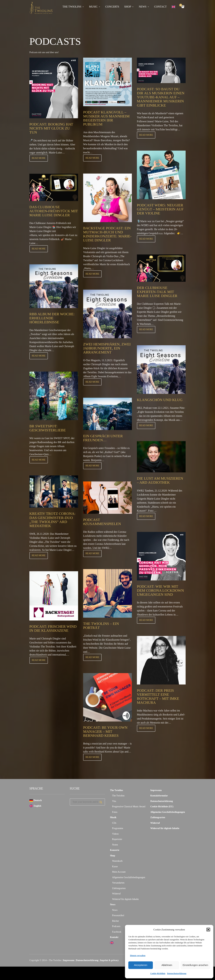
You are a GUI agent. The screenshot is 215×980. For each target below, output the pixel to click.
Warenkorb (117, 861)
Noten (115, 845)
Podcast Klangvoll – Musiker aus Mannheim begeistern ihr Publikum (106, 118)
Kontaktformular (159, 796)
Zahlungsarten (119, 888)
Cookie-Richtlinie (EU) (162, 807)
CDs (114, 823)
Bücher (116, 921)
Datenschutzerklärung (177, 973)
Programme (118, 828)
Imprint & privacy (109, 960)
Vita (114, 801)
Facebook (117, 932)
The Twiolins (116, 790)
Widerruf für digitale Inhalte (125, 899)
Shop (113, 856)
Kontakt (114, 937)
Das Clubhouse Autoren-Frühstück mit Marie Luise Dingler (54, 211)
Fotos (115, 812)
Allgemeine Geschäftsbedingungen (129, 877)
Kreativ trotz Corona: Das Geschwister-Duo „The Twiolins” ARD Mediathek (52, 520)
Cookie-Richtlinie (158, 973)
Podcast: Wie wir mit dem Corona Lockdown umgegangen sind (160, 590)
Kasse (115, 867)
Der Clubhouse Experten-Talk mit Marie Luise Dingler (157, 292)
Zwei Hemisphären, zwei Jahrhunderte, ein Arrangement (107, 348)
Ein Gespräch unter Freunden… (103, 438)
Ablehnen (167, 965)
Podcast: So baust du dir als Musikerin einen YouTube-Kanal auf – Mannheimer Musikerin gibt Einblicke (161, 97)
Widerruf (116, 894)
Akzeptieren (141, 965)
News (113, 905)
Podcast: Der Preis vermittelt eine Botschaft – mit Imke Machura (158, 697)
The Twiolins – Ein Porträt (101, 626)
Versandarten (118, 883)
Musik (113, 817)
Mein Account (119, 872)
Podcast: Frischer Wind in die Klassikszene (53, 628)
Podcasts (116, 926)
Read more (39, 158)
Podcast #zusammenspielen (102, 522)
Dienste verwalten (138, 956)
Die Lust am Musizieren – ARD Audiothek (160, 480)
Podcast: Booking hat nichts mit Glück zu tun (51, 128)
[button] (208, 930)
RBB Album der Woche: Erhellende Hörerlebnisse (52, 318)
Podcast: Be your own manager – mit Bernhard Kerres (105, 731)
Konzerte (115, 850)
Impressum (156, 790)
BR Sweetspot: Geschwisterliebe (48, 428)
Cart (181, 5)
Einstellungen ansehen (195, 965)
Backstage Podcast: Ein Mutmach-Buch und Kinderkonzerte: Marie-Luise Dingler (107, 234)
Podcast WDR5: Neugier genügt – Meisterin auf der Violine (160, 209)
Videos (115, 834)
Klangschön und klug (160, 400)
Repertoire (117, 839)
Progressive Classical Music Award (129, 807)
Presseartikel (118, 915)
